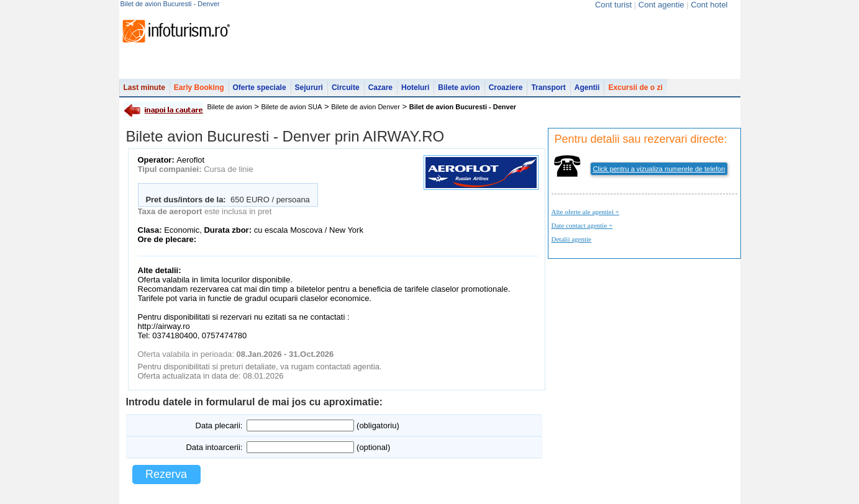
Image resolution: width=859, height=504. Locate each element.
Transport (548, 88)
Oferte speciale (260, 88)
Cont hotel (709, 5)
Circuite (346, 88)
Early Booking (199, 88)
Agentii (587, 88)
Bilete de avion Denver (366, 107)
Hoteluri (415, 88)
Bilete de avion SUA (292, 107)
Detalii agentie (571, 239)
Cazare (380, 88)
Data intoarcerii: (214, 447)
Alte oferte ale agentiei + (585, 212)
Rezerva (166, 474)
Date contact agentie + (582, 225)
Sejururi (309, 88)
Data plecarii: (219, 425)
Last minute (144, 88)
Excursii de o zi (635, 88)
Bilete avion (459, 88)
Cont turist (613, 5)
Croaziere (506, 88)
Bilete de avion (230, 107)
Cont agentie (661, 5)
